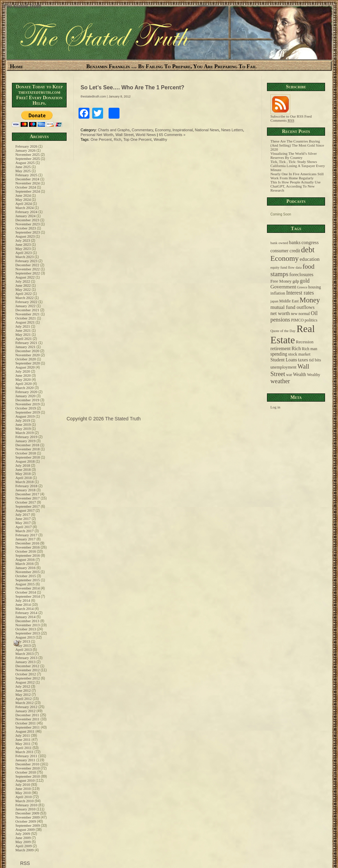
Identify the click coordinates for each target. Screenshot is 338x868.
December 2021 (27, 310)
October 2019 (26, 408)
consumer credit (285, 251)
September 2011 (27, 727)
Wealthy (160, 139)
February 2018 (26, 486)
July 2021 (23, 326)
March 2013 (24, 654)
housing (315, 287)
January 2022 (25, 306)
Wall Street (124, 135)
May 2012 (23, 694)
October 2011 (26, 723)
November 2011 (27, 719)
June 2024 (23, 195)
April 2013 (24, 649)
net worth (280, 313)
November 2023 (27, 224)
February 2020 (26, 392)
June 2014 (23, 604)
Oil (314, 313)
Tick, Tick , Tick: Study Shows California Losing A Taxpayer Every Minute (298, 166)
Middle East (289, 301)
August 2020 (25, 367)
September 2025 (28, 159)
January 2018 (25, 490)
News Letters (232, 130)
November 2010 (27, 768)
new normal (300, 314)
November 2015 (27, 572)
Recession (305, 342)
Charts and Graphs (114, 130)
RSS (24, 863)
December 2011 (27, 715)
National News (207, 130)
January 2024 (25, 216)
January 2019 (25, 441)
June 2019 (23, 424)
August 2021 (25, 322)
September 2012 (28, 678)
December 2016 (27, 543)
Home (17, 66)
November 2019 (27, 404)
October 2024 (26, 187)
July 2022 (23, 281)
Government (283, 287)
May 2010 (23, 793)
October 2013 (26, 629)
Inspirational (182, 130)
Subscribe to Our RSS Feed (291, 115)
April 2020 (24, 384)
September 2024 (28, 191)
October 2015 (26, 576)
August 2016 (25, 559)
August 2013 (25, 637)
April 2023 (24, 253)
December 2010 (27, 764)
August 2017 (25, 510)
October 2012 (26, 674)
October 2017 (26, 502)
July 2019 (23, 420)
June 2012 (23, 690)
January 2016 (25, 568)
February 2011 (26, 756)
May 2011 (23, 744)
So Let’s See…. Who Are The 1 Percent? (132, 87)
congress (310, 242)
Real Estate (293, 334)
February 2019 (26, 437)
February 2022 (26, 302)
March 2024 (24, 208)
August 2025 (25, 163)
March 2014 (24, 609)
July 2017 (23, 514)
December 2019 (27, 400)
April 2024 (24, 204)
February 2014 (26, 613)
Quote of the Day (283, 331)
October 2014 (26, 592)
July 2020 (23, 371)
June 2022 (23, 285)
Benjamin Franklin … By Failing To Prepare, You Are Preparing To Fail (172, 66)
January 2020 (25, 396)
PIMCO (297, 320)
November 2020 (27, 355)
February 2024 (26, 212)
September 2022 (28, 273)
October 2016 (26, 551)
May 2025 (23, 171)
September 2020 (28, 363)
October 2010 (26, 772)
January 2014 (25, 617)
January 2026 (25, 150)
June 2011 (23, 739)
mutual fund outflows (292, 307)
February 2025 (26, 175)
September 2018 (28, 457)
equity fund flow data (286, 267)
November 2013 (27, 625)
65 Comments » (172, 135)
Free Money (281, 281)
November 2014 (27, 588)
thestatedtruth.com (93, 96)
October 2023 (26, 228)
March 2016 (24, 564)
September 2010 (28, 776)
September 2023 (28, 232)
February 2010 (26, 805)
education (310, 259)
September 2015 (28, 580)
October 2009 (26, 821)
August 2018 (25, 461)
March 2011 (24, 752)
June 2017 (23, 519)
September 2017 (28, 506)
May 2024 (23, 199)
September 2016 (28, 555)
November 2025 (27, 154)
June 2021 (23, 330)
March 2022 (24, 298)
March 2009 (24, 850)
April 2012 (24, 699)
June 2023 (23, 244)
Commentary (142, 130)
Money (310, 300)
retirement (280, 348)
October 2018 (26, 453)
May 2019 (23, 429)
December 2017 (27, 494)
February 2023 (26, 261)
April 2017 (24, 527)
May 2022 (23, 289)
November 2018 (27, 449)
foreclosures (301, 274)
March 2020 (24, 388)
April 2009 (24, 846)
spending (279, 354)
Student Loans (284, 360)
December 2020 (27, 351)
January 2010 (25, 809)
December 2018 (27, 445)
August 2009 (25, 829)
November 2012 (27, 670)
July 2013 (23, 641)
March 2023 (24, 257)
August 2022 (25, 277)
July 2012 (23, 686)
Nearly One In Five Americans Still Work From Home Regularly (297, 176)
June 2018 (23, 469)
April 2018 (24, 478)
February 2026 (26, 146)
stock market (299, 354)
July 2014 (23, 600)
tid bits (315, 360)
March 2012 (24, 703)
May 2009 (23, 842)
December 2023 (27, 220)
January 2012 (25, 711)
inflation (278, 293)
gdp (296, 281)
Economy (163, 130)
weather (280, 381)
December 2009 (27, 813)
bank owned (279, 243)
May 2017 (23, 523)
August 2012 (25, 682)
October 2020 (26, 359)
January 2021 (25, 347)
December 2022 (27, 265)
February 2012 (26, 707)
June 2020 (23, 375)
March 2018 (24, 482)
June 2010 (23, 789)
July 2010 (23, 784)
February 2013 (26, 658)
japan (274, 301)
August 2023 (25, 236)
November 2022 (27, 269)
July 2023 (23, 240)
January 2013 (25, 662)
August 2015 (25, 584)
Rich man (309, 349)
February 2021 (26, 343)
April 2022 (24, 294)
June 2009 (23, 838)
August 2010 (25, 780)
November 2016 (27, 547)
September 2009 (28, 825)
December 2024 (27, 179)
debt (308, 250)
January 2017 (25, 539)
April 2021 (24, 339)
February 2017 (26, 535)
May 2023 (23, 249)
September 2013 (28, 633)
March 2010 (24, 801)
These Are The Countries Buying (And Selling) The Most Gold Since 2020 (297, 145)
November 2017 (27, 498)
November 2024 (27, 183)
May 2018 (23, 474)
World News (146, 135)
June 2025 (23, 167)
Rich (117, 139)
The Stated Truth (22, 6)
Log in (275, 407)
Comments (282, 120)
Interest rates (300, 293)
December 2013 (27, 621)
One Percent (101, 139)
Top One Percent (137, 139)
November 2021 (27, 314)
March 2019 (24, 433)
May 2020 (23, 379)
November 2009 (27, 817)
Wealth (299, 375)
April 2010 (24, 797)
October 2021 (26, 318)
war (289, 375)
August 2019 (25, 416)
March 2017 (24, 531)
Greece (302, 287)
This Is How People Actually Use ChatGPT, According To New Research (295, 186)
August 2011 (25, 731)
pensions (280, 320)
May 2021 (23, 334)
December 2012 (27, 666)
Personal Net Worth (97, 135)
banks (295, 242)
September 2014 (28, 596)
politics (311, 320)
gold (305, 281)
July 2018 (23, 465)
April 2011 (24, 748)
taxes (303, 360)
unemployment (283, 367)
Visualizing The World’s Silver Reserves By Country (294, 155)
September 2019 (28, 412)
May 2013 (23, 645)
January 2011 (25, 760)
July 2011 (23, 735)
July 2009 (23, 834)
